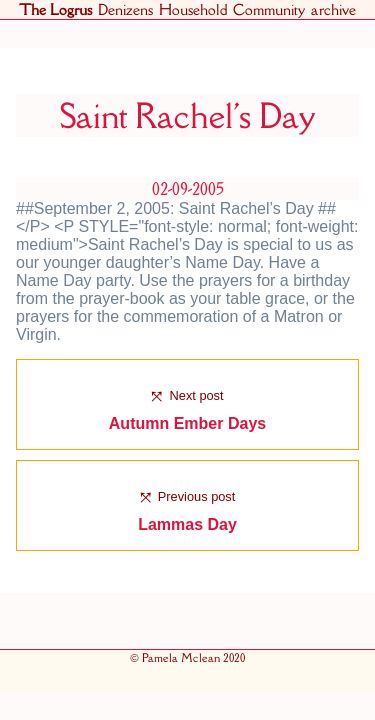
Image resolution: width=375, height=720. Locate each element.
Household (193, 9)
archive (333, 9)
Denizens (125, 9)
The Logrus (55, 9)
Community (269, 9)
